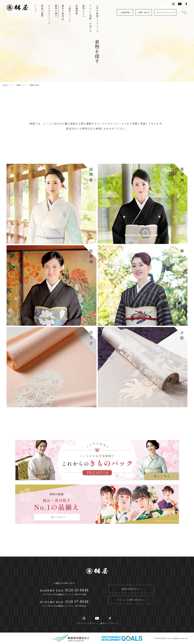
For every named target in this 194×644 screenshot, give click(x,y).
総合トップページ (109, 623)
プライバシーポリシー (87, 623)
